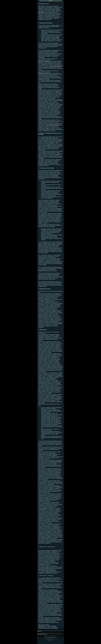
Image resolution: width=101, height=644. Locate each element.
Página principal (42, 634)
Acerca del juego (53, 637)
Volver (40, 631)
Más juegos (50, 640)
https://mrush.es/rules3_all (45, 73)
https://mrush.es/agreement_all (53, 125)
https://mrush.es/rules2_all (56, 66)
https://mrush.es (42, 12)
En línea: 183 (47, 637)
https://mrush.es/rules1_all (45, 61)
